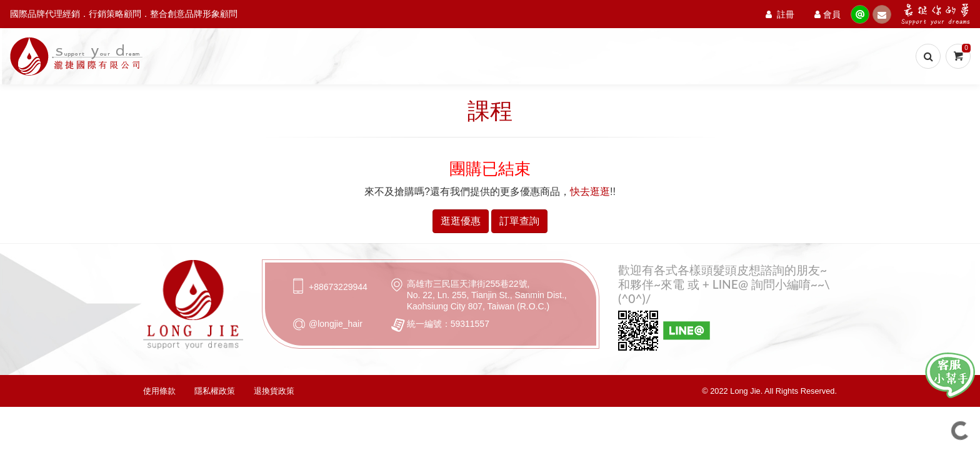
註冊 (780, 14)
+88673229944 (338, 287)
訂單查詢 (519, 221)
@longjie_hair (336, 324)
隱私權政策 (215, 391)
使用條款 (159, 391)
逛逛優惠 (461, 221)
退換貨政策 (274, 391)
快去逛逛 (590, 192)
